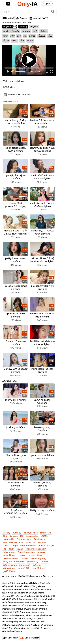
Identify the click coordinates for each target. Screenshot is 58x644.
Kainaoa (14, 536)
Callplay (36, 625)
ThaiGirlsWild (11, 625)
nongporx (19, 562)
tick (32, 590)
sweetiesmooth (28, 546)
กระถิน (44, 609)
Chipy (15, 546)
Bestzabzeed (22, 602)
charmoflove (36, 555)
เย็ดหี (22, 40)
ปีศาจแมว (41, 590)
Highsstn (22, 555)
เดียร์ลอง (8, 602)
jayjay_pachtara (36, 593)
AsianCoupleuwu (26, 552)
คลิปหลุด (44, 31)
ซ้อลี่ (6, 628)
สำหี (25, 36)
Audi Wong (32, 586)
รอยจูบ (6, 546)
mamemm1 (25, 565)
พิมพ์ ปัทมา (45, 606)
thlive (21, 596)
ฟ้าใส (17, 612)
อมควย (32, 36)
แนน (18, 628)
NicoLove (31, 542)
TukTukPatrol (10, 606)
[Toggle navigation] (9, 4)
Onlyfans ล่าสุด (11, 102)
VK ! (48, 18)
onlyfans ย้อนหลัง (11, 31)
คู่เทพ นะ (49, 4)
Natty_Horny (9, 555)
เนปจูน (30, 619)
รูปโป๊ (12, 36)
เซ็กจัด (6, 40)
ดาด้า (39, 596)
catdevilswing (10, 565)
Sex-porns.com (32, 638)
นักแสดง (24, 18)
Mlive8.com (13, 638)
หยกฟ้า (20, 586)
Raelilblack (40, 539)
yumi (28, 609)
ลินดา (36, 609)
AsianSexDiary (39, 602)
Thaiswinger (39, 622)
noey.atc (7, 562)
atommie (26, 612)
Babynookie (32, 536)
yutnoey (21, 615)
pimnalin (42, 552)
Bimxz (42, 546)
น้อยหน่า (8, 612)
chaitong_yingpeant (36, 549)
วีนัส (26, 590)
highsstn (30, 596)
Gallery (6, 533)
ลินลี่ (16, 599)
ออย (5, 536)
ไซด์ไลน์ (11, 18)
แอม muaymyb (35, 615)
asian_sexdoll (31, 533)
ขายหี (35, 31)
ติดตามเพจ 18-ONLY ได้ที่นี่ (19, 95)
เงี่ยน (50, 36)
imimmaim (38, 612)
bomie (48, 615)
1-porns (46, 628)
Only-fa (8, 631)
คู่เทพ (5, 36)
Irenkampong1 (11, 622)
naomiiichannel (11, 559)
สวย (19, 36)
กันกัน (22, 619)
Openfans (25, 625)
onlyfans (10, 27)
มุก (12, 628)
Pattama (21, 539)
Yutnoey (23, 27)
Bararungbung (39, 559)
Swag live (26, 622)
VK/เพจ (18, 631)
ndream (25, 559)
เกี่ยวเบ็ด (42, 36)
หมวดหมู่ (37, 18)
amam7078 (46, 533)
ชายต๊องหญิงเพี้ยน (28, 606)
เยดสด (14, 40)
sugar (43, 586)
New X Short (39, 568)
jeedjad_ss (28, 628)
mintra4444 (9, 539)
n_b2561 (40, 619)
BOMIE (44, 536)
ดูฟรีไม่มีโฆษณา (10, 571)
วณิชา (11, 549)
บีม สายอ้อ (9, 586)
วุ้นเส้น (47, 596)
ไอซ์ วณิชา (46, 583)
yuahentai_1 (33, 562)
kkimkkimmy (9, 568)
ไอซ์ (22, 536)
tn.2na (20, 549)
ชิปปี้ (9, 599)
